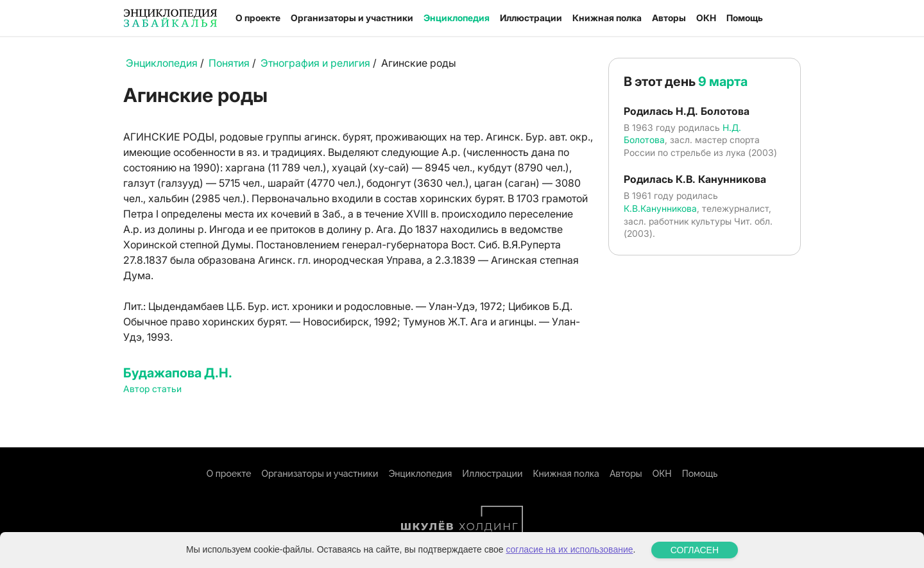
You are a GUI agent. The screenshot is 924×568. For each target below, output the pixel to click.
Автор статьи (152, 389)
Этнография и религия (315, 63)
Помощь (745, 18)
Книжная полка (607, 18)
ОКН (706, 18)
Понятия (229, 63)
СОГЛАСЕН (695, 550)
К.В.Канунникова (660, 208)
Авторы (669, 18)
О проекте (258, 18)
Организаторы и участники (352, 18)
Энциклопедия (457, 18)
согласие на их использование (569, 549)
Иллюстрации (531, 18)
